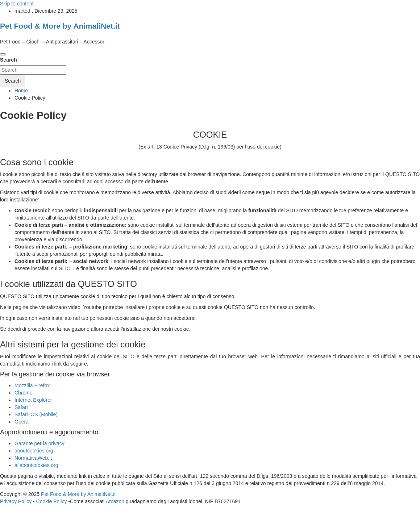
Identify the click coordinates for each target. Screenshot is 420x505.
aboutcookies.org (34, 451)
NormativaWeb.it (33, 458)
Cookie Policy (52, 501)
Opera (22, 422)
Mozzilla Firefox (32, 385)
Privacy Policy (16, 501)
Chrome (24, 393)
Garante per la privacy (39, 443)
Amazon (115, 501)
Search (9, 60)
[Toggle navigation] (3, 54)
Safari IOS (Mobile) (36, 414)
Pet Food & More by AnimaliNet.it (60, 26)
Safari (21, 407)
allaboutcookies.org (36, 465)
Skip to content (17, 4)
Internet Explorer (33, 400)
